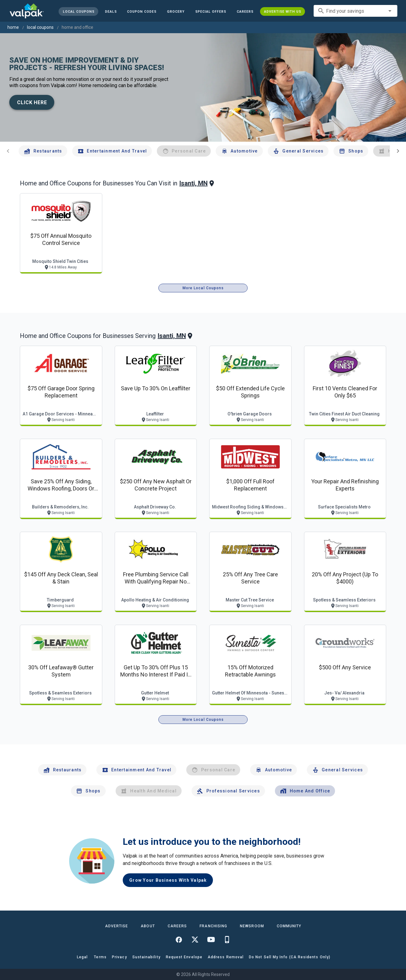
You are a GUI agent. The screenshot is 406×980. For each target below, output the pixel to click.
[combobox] (355, 11)
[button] (211, 11)
